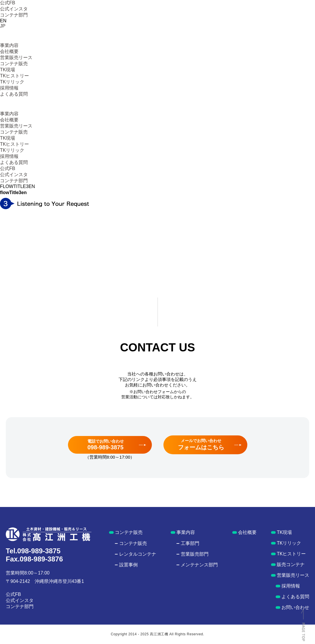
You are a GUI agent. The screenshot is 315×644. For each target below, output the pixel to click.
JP (3, 26)
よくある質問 (14, 94)
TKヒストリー (14, 76)
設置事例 (128, 565)
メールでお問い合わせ (201, 444)
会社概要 (9, 51)
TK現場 (8, 70)
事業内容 (9, 45)
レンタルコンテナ (138, 554)
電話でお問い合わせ (106, 445)
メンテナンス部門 (199, 565)
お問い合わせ (295, 607)
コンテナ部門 (14, 15)
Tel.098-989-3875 (33, 551)
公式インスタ (14, 9)
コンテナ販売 (14, 64)
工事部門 (190, 543)
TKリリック (12, 82)
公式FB (8, 3)
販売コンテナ (291, 564)
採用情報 (9, 88)
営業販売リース (16, 58)
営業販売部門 (195, 554)
